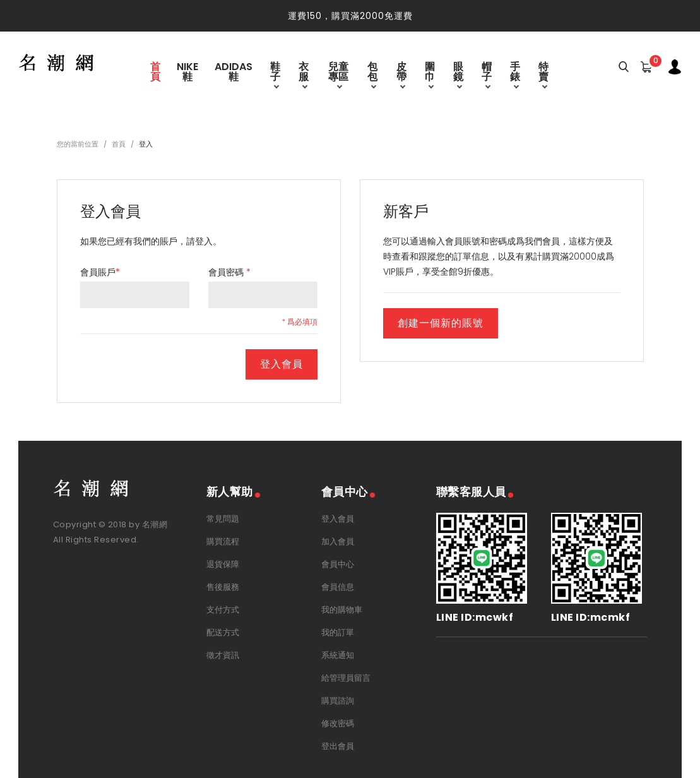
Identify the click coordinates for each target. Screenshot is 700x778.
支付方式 (223, 610)
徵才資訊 (223, 655)
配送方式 (223, 632)
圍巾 (430, 72)
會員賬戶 (100, 272)
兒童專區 (338, 72)
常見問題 (223, 519)
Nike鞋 (187, 72)
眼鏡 (458, 72)
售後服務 (223, 587)
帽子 (487, 72)
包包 (372, 72)
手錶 (515, 72)
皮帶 (401, 72)
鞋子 (275, 72)
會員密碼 (229, 272)
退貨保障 (223, 564)
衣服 (304, 72)
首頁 (155, 72)
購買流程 (223, 542)
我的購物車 (342, 610)
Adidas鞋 (234, 72)
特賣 (543, 72)
